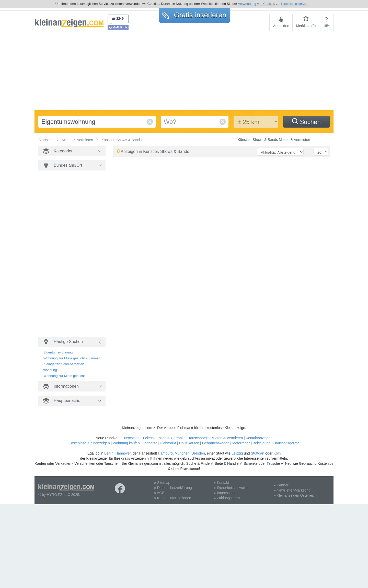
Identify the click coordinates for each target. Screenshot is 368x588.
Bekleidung (262, 443)
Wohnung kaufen (126, 443)
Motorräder (241, 443)
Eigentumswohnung (58, 352)
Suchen (306, 122)
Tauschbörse (198, 438)
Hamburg (165, 453)
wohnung (50, 370)
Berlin (109, 453)
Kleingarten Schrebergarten (64, 364)
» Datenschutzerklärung (173, 488)
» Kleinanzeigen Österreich (295, 495)
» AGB (159, 493)
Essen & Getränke (171, 438)
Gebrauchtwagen (216, 443)
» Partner (281, 485)
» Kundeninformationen (173, 498)
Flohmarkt (168, 443)
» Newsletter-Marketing (292, 490)
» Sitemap (162, 483)
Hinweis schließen (294, 4)
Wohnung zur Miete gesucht (64, 376)
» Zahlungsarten (227, 498)
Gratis (194, 15)
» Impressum (224, 493)
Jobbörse (150, 443)
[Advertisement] (184, 72)
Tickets (148, 438)
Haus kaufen (189, 443)
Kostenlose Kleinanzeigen (89, 443)
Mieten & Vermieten (227, 438)
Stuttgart (258, 453)
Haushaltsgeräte (286, 443)
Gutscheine (130, 438)
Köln (277, 453)
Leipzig (237, 453)
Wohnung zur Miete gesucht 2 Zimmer (72, 358)
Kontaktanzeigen (259, 438)
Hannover (123, 453)
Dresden (198, 453)
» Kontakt (221, 483)
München (182, 453)
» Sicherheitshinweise (231, 488)
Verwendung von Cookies (256, 4)
